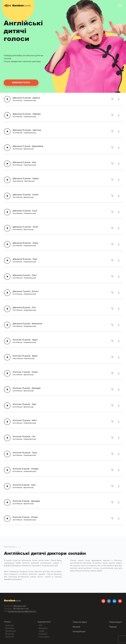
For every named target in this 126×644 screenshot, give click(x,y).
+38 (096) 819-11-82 (21, 609)
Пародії (113, 627)
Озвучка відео (80, 622)
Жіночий (10, 634)
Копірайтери (79, 632)
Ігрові (42, 631)
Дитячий (10, 637)
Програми (44, 637)
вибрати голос (21, 83)
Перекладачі (115, 622)
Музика (76, 627)
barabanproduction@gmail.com (22, 611)
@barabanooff (19, 606)
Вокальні (10, 628)
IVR (40, 625)
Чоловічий (10, 631)
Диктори (9, 625)
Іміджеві (43, 634)
